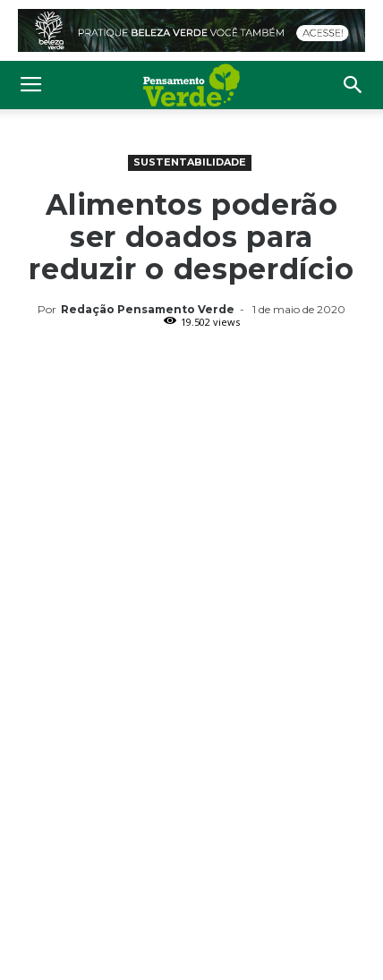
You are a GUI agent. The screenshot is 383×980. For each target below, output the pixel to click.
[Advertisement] (191, 481)
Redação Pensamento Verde (148, 309)
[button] (353, 85)
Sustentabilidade (190, 162)
